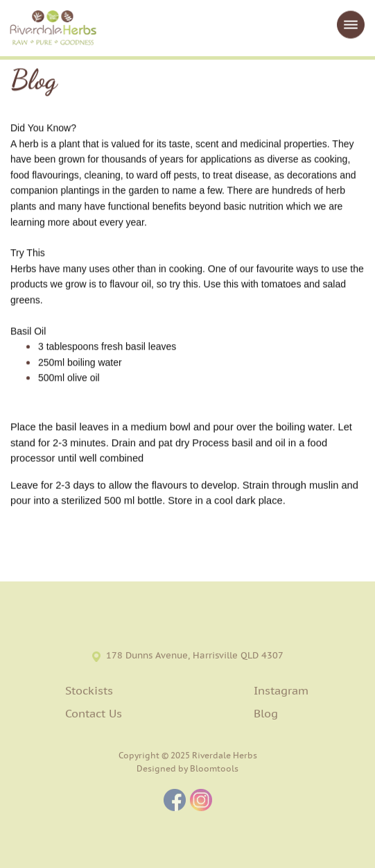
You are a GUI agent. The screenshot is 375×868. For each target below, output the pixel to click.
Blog (266, 715)
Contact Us (94, 715)
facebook (175, 802)
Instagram (281, 692)
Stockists (89, 692)
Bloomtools (214, 771)
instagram (201, 802)
